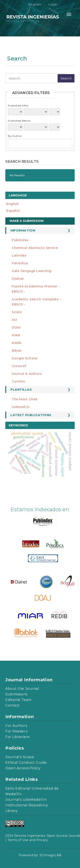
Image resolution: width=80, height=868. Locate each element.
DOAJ (16, 327)
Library (12, 811)
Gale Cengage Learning (32, 271)
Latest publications (31, 415)
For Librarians (17, 737)
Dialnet (18, 279)
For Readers (16, 731)
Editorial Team (18, 700)
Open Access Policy (23, 768)
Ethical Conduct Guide (26, 763)
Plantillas (21, 390)
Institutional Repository (27, 805)
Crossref (19, 366)
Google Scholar (25, 358)
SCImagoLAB (51, 855)
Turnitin (18, 381)
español (13, 211)
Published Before (19, 121)
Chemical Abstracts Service (35, 248)
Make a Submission (27, 221)
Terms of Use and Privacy (28, 840)
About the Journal (22, 689)
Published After (18, 105)
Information (23, 230)
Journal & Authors (27, 374)
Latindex (19, 255)
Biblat (17, 351)
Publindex (20, 240)
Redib (17, 343)
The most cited (25, 399)
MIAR (16, 335)
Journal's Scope (20, 757)
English (13, 204)
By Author (15, 136)
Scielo (17, 312)
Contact (13, 705)
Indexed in (21, 407)
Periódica (20, 263)
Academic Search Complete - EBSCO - (36, 302)
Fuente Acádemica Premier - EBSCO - (36, 289)
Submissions (16, 694)
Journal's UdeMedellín (26, 800)
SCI (14, 320)
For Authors (16, 726)
